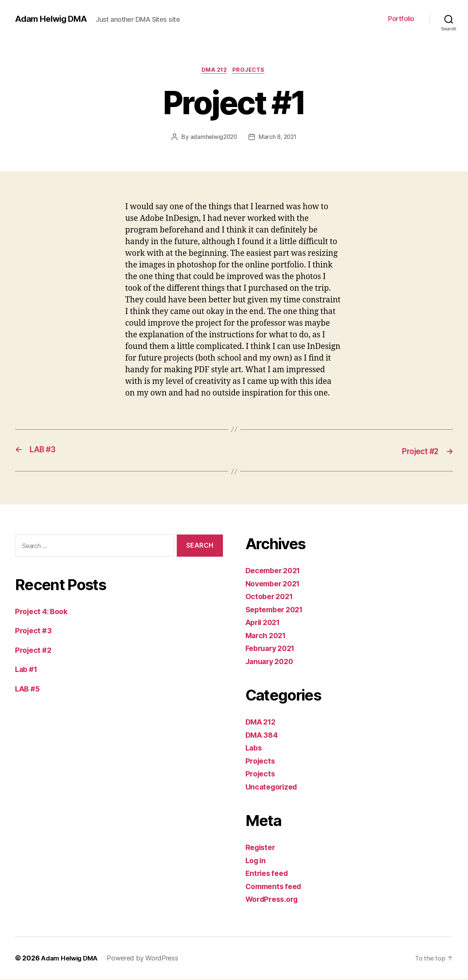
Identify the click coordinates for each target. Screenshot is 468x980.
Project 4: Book (44, 612)
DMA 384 (263, 736)
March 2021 (267, 636)
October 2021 (271, 597)
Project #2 (34, 651)
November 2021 (275, 584)
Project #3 (34, 631)
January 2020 (272, 662)
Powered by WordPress (146, 959)
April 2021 (265, 623)
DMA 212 (214, 71)
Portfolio (401, 19)
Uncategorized (273, 787)
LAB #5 (29, 689)
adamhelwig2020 (213, 138)
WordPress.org (274, 900)
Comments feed (276, 887)
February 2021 (273, 649)
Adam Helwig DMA (53, 19)
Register (262, 848)
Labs (254, 748)
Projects (251, 71)
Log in (257, 861)
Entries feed (269, 874)
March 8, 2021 (278, 138)
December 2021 (275, 571)
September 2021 (277, 610)
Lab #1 (27, 670)
